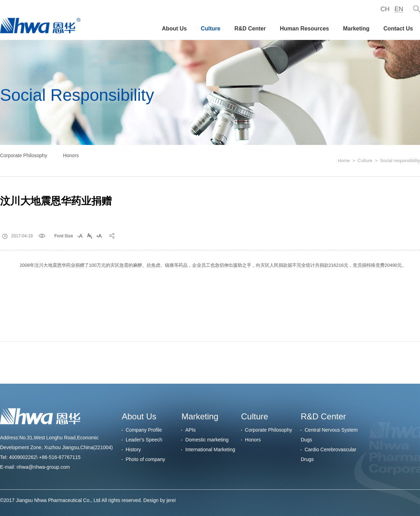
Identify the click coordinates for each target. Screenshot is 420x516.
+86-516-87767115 (60, 457)
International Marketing (210, 449)
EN (399, 9)
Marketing (356, 29)
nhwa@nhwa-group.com (43, 467)
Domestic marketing (207, 440)
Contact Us (398, 29)
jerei (171, 500)
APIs (190, 430)
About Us (174, 29)
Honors (71, 155)
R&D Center (250, 29)
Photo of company (145, 459)
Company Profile (144, 430)
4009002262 (23, 457)
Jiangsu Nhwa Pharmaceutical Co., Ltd (58, 500)
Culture (211, 29)
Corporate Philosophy (24, 155)
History (133, 449)
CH (385, 9)
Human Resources (304, 29)
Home (344, 161)
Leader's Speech (144, 440)
